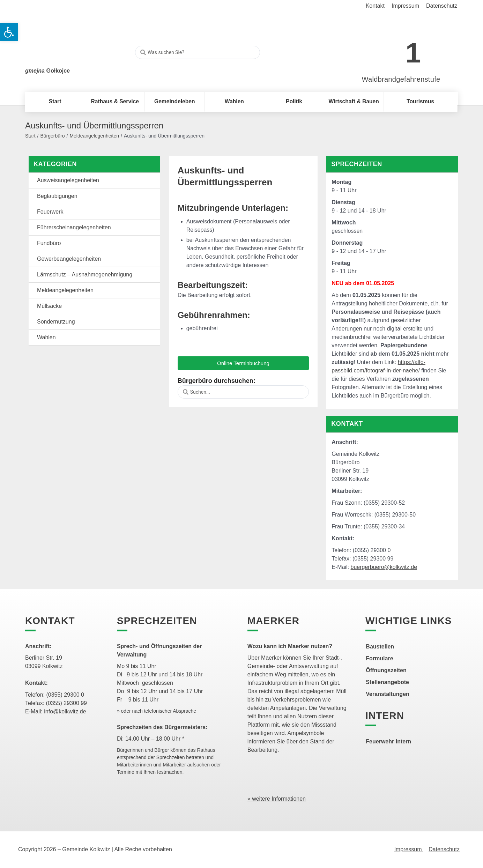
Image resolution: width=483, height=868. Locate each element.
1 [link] (413, 53)
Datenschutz (444, 849)
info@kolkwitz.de (65, 711)
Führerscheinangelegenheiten (74, 227)
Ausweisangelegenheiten (68, 180)
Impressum (409, 849)
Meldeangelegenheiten (94, 136)
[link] (391, 49)
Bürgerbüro (52, 136)
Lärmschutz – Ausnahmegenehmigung (85, 275)
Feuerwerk (50, 212)
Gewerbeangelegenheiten (69, 259)
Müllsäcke (49, 306)
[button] (243, 363)
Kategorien (55, 164)
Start (30, 136)
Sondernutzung (56, 322)
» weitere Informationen (277, 799)
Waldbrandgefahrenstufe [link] (401, 79)
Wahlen (46, 337)
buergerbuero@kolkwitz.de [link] (384, 567)
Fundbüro (49, 243)
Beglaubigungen (57, 196)
